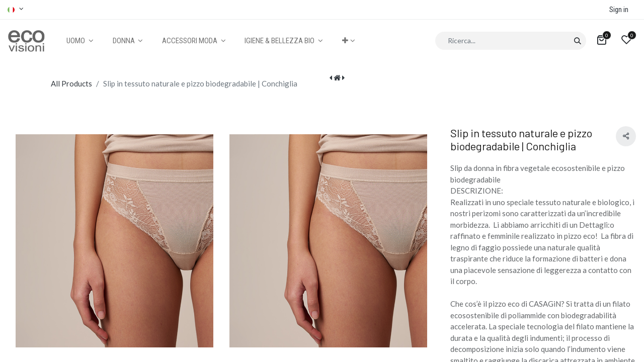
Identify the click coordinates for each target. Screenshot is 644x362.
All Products (71, 83)
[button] (348, 41)
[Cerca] (577, 41)
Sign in (619, 10)
